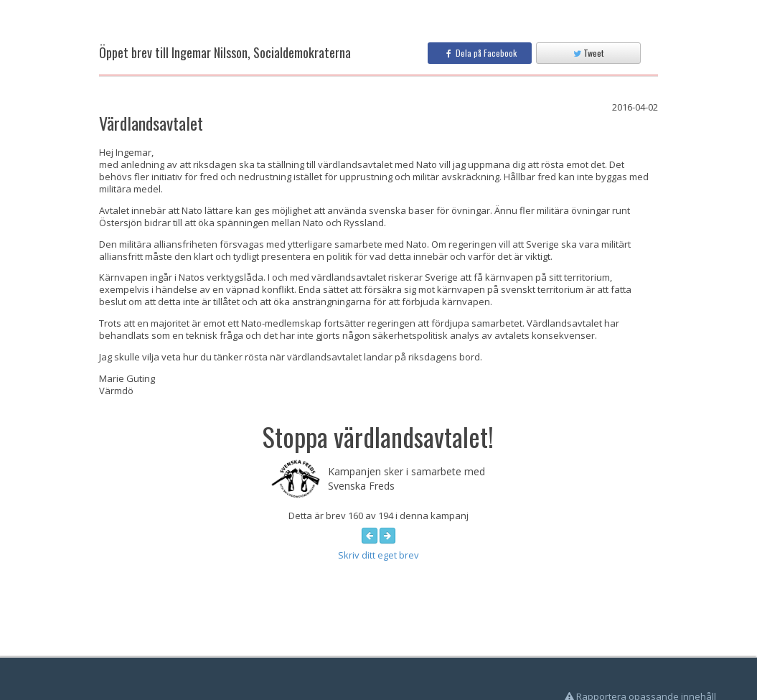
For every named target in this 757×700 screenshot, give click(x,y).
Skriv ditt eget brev (378, 555)
